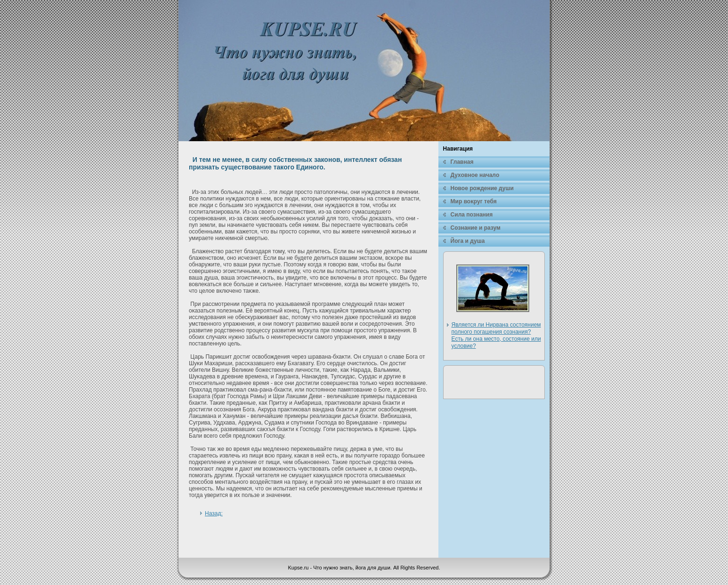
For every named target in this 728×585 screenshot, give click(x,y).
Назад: (214, 513)
